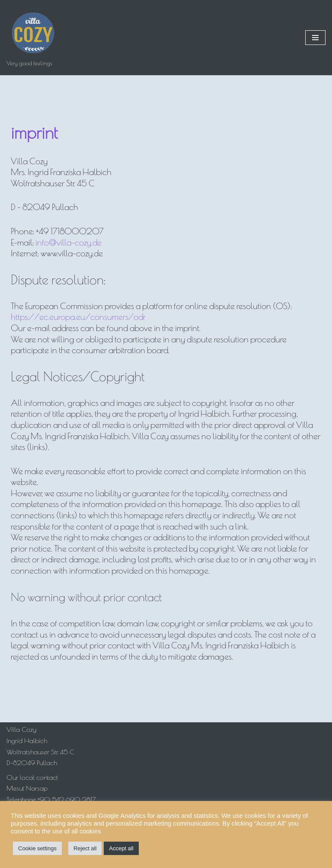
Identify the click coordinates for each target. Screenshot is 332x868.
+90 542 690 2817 (67, 799)
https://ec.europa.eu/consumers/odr (78, 317)
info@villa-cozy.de (69, 242)
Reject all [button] (85, 848)
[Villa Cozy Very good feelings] (32, 38)
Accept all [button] (121, 848)
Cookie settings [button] (37, 848)
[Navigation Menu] (315, 38)
